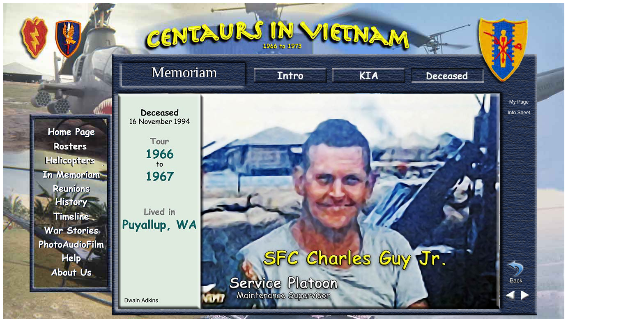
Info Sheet (519, 113)
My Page (519, 102)
